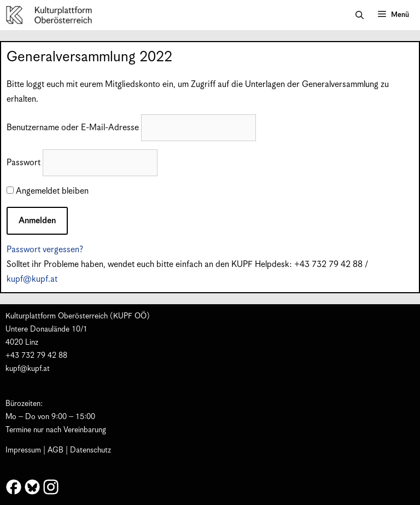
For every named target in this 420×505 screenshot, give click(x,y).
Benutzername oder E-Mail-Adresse (73, 128)
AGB (56, 450)
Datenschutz (91, 450)
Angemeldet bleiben (48, 191)
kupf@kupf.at (32, 279)
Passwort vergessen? (45, 250)
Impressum (23, 450)
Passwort (24, 163)
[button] (360, 15)
